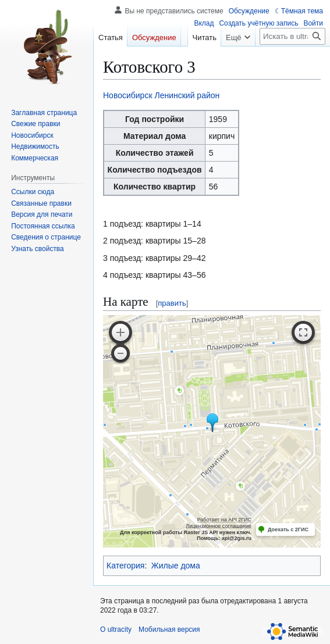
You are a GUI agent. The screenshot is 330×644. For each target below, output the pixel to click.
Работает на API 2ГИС (224, 520)
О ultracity (116, 629)
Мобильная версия (169, 629)
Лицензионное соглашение (219, 526)
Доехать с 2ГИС (288, 529)
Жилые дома (176, 566)
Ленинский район (187, 95)
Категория (125, 566)
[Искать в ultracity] (292, 36)
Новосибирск (128, 95)
